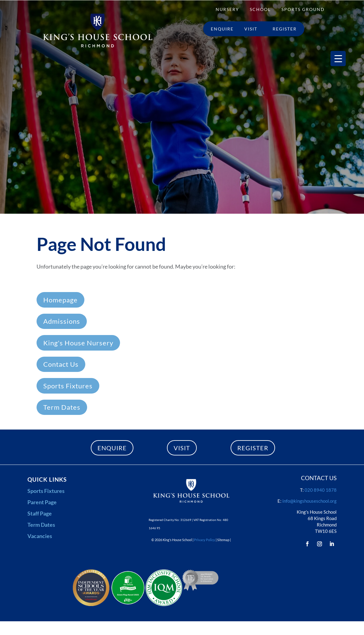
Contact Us (61, 364)
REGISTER (253, 448)
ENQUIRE (112, 448)
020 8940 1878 (321, 490)
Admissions (62, 321)
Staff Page (40, 513)
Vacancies (40, 536)
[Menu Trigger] (338, 59)
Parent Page (42, 502)
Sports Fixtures (68, 386)
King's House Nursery (78, 343)
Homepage (60, 300)
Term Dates (62, 407)
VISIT (182, 448)
